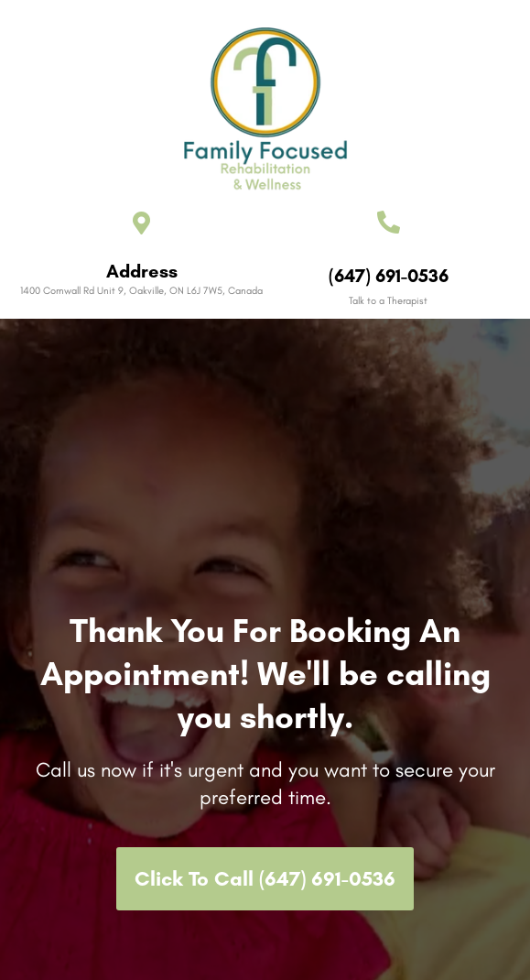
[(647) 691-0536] (389, 222)
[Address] (141, 223)
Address (142, 271)
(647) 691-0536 (389, 276)
